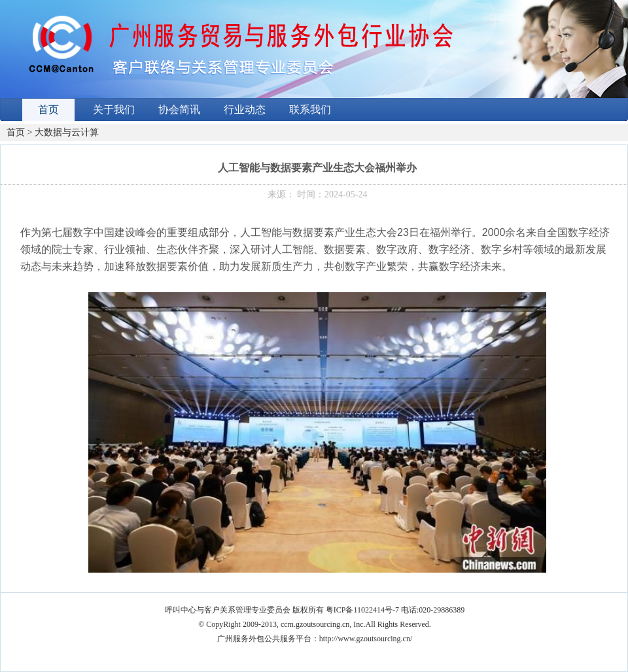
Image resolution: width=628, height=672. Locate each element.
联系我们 (310, 109)
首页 (48, 109)
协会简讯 (179, 109)
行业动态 (245, 109)
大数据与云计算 (67, 132)
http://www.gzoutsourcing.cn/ (366, 639)
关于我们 (114, 109)
